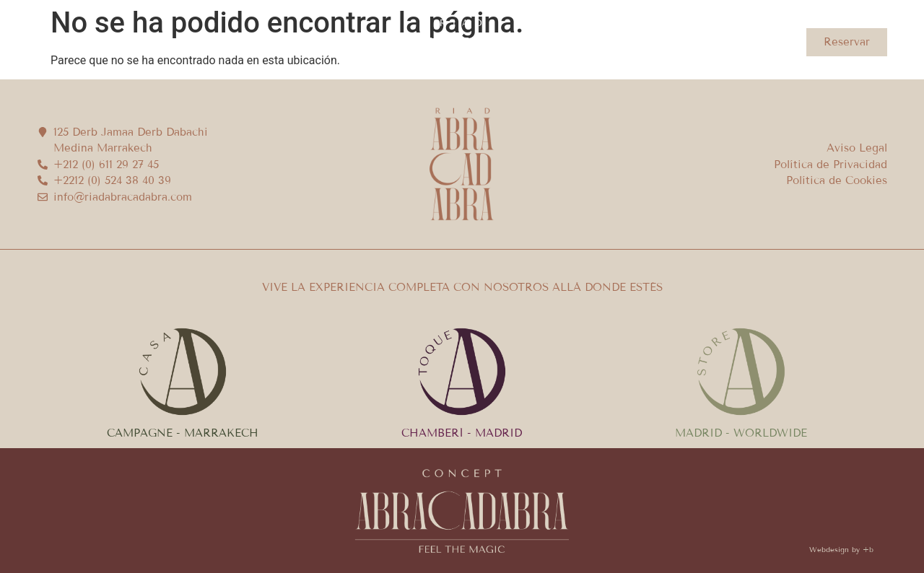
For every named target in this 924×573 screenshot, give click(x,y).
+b (868, 550)
